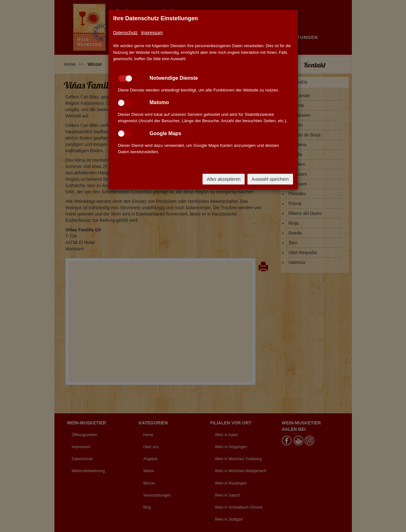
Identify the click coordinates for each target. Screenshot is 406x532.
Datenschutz (126, 33)
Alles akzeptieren (224, 179)
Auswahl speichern (270, 179)
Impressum (152, 33)
